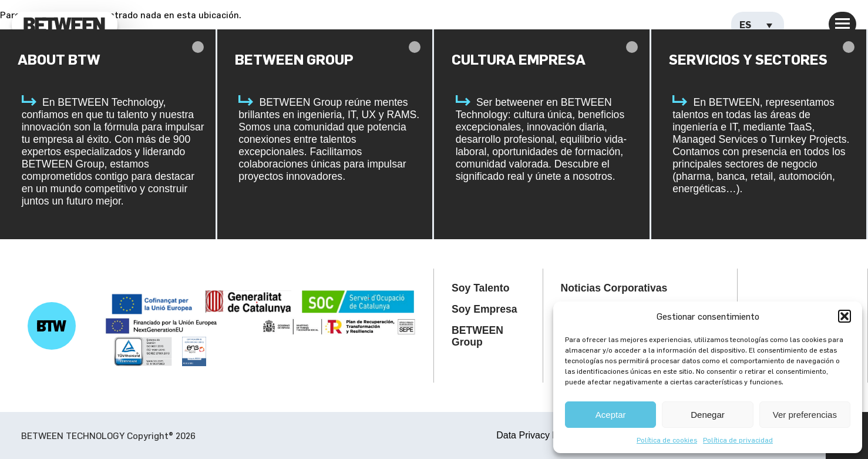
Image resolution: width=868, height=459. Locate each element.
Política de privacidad (738, 440)
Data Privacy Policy (537, 435)
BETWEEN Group (477, 336)
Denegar (708, 415)
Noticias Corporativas (614, 288)
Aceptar (611, 415)
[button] (845, 316)
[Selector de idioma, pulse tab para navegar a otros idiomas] (758, 25)
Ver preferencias (805, 415)
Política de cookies (667, 440)
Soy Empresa (484, 309)
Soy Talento (480, 288)
